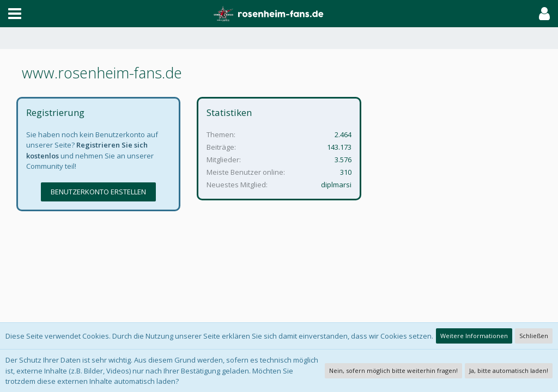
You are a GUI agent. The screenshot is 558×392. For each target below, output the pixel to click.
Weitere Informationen (474, 336)
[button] (15, 14)
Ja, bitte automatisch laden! (509, 370)
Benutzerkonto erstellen (98, 192)
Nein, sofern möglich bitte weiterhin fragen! (393, 370)
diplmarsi (336, 185)
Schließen (534, 336)
